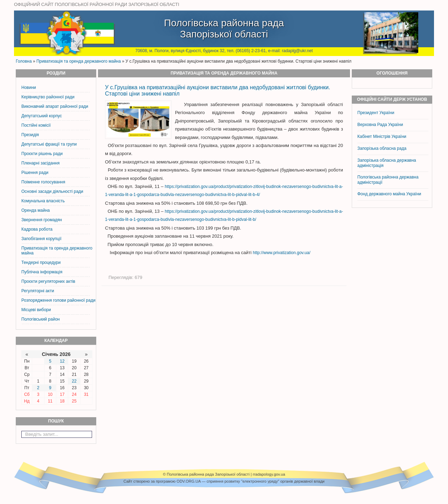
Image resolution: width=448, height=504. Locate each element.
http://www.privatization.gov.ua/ (282, 253)
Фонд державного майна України (390, 194)
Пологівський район (41, 319)
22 (74, 381)
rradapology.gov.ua (269, 474)
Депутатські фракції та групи (49, 144)
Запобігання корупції (41, 239)
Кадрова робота (37, 229)
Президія (30, 135)
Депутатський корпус (42, 116)
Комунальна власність (43, 201)
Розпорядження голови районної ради (58, 300)
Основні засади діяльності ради (52, 191)
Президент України (376, 113)
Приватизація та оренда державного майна (79, 61)
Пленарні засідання (40, 163)
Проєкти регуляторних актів (48, 281)
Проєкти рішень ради (42, 154)
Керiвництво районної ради (48, 97)
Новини (29, 87)
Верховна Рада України (380, 125)
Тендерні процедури (41, 262)
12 (62, 361)
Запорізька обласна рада (382, 148)
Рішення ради (35, 173)
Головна (24, 61)
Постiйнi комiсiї (36, 125)
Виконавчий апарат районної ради (55, 106)
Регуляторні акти (38, 291)
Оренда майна (36, 210)
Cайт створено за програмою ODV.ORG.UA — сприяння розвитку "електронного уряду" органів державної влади (224, 481)
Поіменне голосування (43, 182)
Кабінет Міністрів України (382, 136)
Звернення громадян (42, 220)
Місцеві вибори (36, 310)
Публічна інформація (42, 272)
